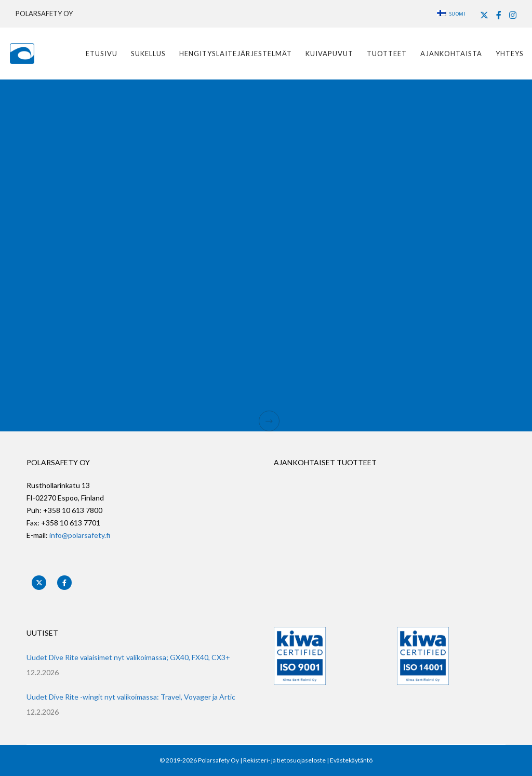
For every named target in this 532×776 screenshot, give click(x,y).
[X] (484, 15)
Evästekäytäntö (351, 760)
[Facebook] (499, 15)
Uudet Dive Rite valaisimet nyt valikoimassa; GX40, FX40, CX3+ (128, 657)
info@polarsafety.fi (80, 535)
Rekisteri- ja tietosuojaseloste (284, 760)
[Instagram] (513, 15)
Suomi (451, 14)
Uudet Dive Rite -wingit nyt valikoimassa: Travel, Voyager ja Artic (131, 697)
